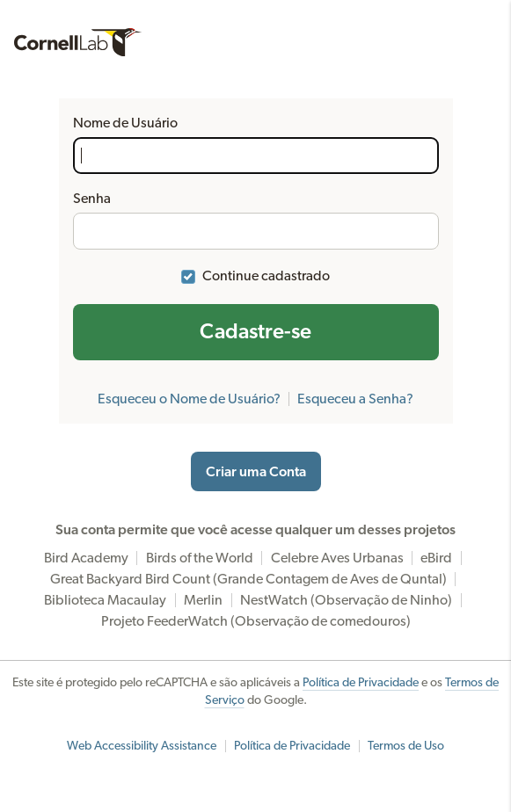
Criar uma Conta (256, 472)
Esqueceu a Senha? (355, 399)
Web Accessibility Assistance (142, 746)
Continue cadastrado (266, 276)
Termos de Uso (406, 746)
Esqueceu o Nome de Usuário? (189, 399)
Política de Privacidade (361, 683)
